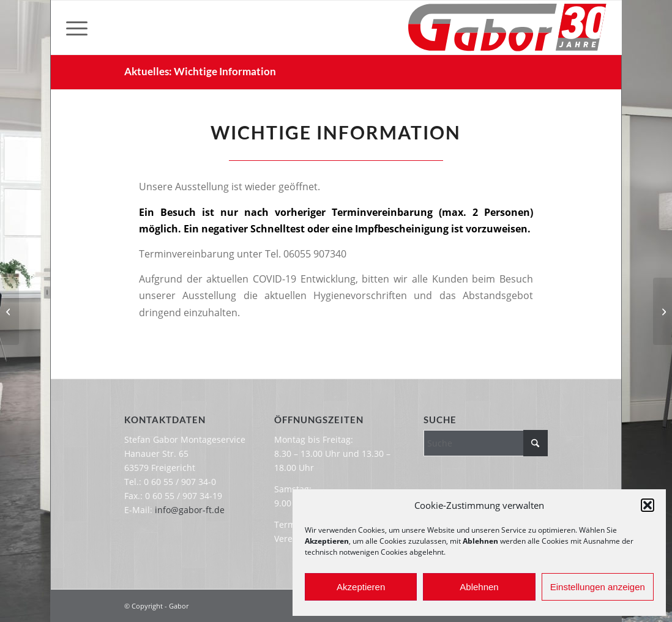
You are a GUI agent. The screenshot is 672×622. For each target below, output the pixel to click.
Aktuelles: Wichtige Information (200, 71)
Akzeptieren (361, 587)
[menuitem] (77, 28)
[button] (648, 505)
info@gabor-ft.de (190, 510)
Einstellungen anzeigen (598, 587)
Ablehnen (479, 587)
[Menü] (77, 28)
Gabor (179, 606)
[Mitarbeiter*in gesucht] (663, 311)
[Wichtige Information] (9, 311)
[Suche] (486, 443)
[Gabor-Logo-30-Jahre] (507, 28)
